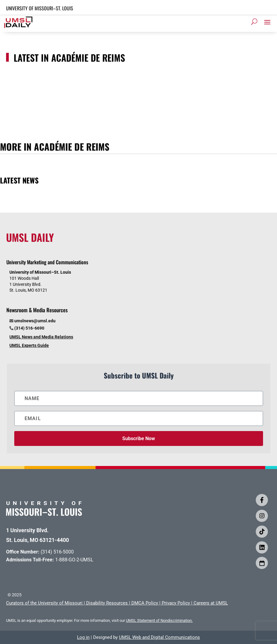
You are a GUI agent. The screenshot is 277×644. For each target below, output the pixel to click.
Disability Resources (107, 603)
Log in (83, 637)
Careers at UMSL (211, 603)
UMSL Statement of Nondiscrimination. (159, 620)
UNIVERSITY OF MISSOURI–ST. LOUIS (40, 8)
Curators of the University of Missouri (44, 603)
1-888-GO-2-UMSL (74, 560)
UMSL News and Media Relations (41, 337)
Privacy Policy (176, 603)
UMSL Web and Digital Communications (159, 637)
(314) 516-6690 (29, 328)
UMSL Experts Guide (29, 345)
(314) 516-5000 (57, 552)
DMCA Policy (145, 603)
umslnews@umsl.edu (35, 321)
